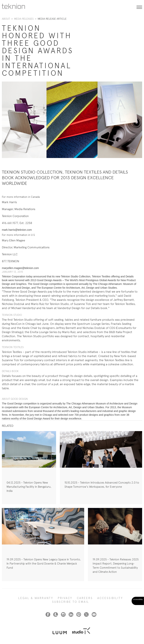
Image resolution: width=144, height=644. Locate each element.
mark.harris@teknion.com (17, 230)
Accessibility (110, 598)
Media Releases (24, 19)
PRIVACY (65, 598)
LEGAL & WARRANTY (36, 598)
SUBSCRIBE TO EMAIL (71, 602)
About (6, 19)
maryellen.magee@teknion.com (20, 268)
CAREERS (85, 598)
